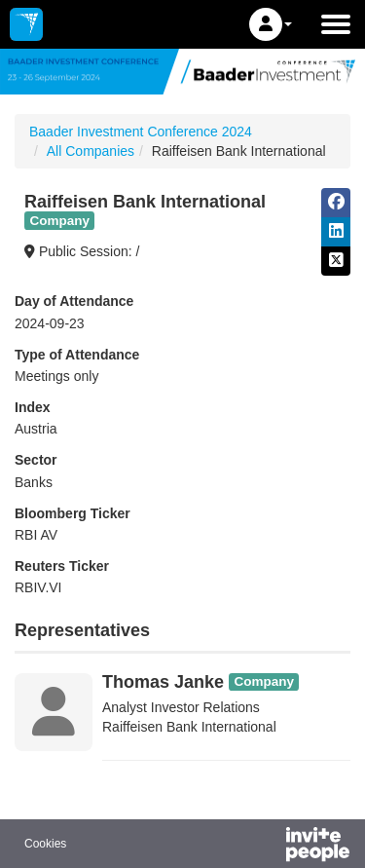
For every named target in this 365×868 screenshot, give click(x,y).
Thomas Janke (163, 682)
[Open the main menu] (336, 24)
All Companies (91, 151)
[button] (271, 24)
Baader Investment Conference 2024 (141, 132)
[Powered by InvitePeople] (267, 847)
